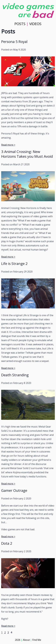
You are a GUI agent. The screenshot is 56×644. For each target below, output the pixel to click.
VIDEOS (35, 24)
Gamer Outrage (14, 490)
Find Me (37, 640)
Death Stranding (15, 375)
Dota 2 (7, 543)
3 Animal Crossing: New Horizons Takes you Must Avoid (27, 154)
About (26, 640)
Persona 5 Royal (14, 42)
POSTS (20, 24)
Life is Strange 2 (14, 263)
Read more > (8, 145)
